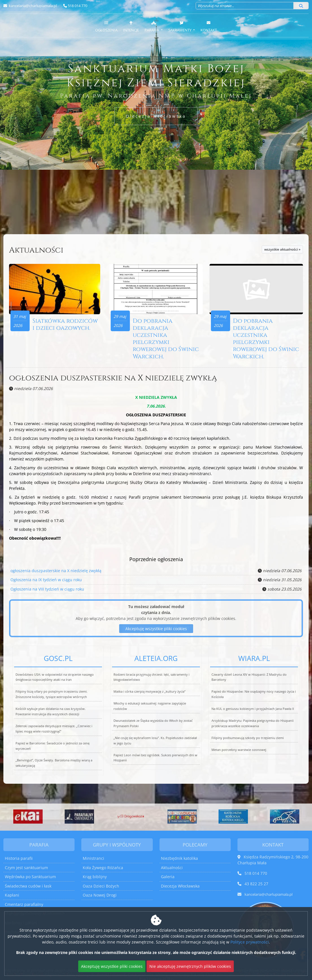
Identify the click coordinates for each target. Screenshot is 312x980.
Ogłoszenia (106, 26)
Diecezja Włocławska (156, 116)
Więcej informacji (156, 222)
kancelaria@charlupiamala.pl (32, 6)
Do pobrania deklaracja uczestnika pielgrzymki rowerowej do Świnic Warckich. (166, 339)
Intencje (131, 26)
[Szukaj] (301, 6)
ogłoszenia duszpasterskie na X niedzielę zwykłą (113, 379)
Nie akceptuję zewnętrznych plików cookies (190, 966)
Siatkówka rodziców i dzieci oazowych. (66, 325)
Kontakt (209, 26)
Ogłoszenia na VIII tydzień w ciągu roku (47, 589)
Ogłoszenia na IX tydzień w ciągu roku (46, 580)
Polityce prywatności (250, 942)
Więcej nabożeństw (52, 222)
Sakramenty (180, 26)
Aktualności (36, 250)
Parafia (152, 26)
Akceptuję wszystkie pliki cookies (112, 966)
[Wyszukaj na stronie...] (245, 6)
